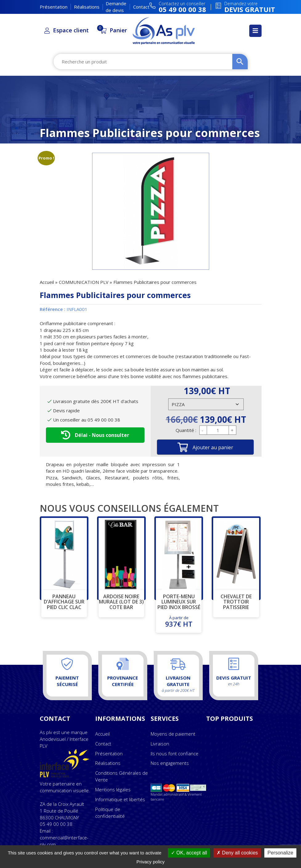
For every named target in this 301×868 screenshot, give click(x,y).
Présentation (54, 7)
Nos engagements (170, 763)
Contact (141, 7)
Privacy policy (151, 862)
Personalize (280, 853)
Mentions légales (113, 789)
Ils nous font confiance (175, 753)
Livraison (160, 744)
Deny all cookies (237, 853)
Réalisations (87, 7)
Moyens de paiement (173, 734)
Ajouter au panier (213, 447)
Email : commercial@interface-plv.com (64, 838)
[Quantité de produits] (218, 430)
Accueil (47, 282)
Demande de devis (116, 7)
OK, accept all (189, 853)
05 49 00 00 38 (56, 824)
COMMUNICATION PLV (84, 282)
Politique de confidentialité (110, 813)
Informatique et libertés (120, 799)
